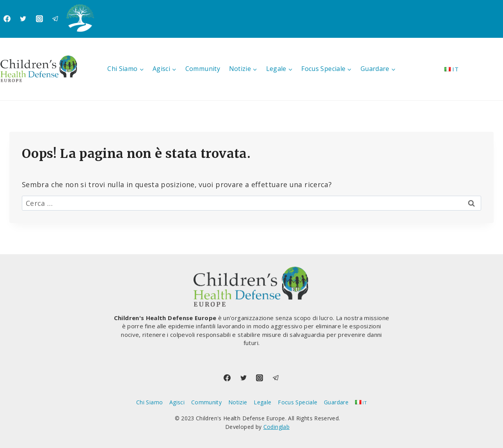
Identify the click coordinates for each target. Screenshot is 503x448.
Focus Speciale (298, 402)
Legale (262, 402)
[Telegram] (55, 19)
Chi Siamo (149, 402)
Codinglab (276, 427)
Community (203, 69)
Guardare (336, 402)
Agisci (177, 402)
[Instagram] (39, 19)
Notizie (238, 402)
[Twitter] (23, 19)
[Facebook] (7, 19)
